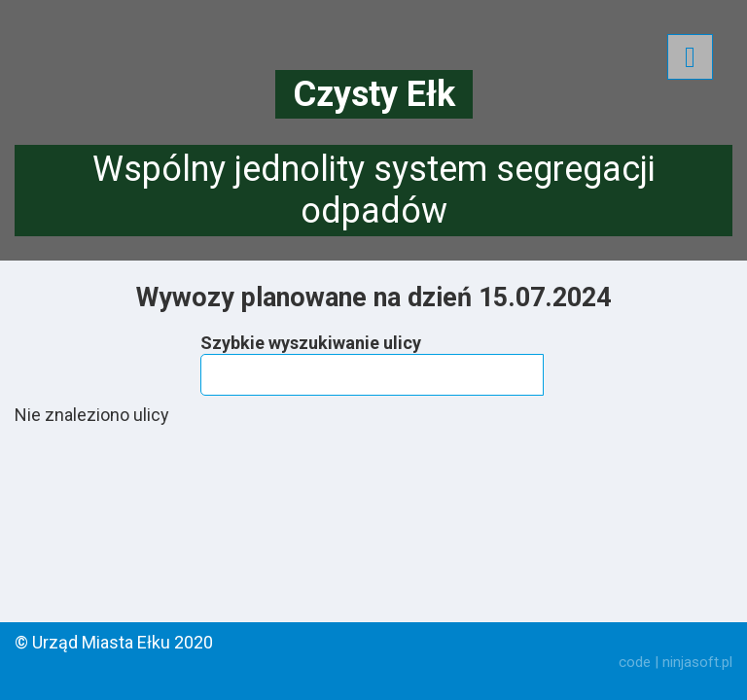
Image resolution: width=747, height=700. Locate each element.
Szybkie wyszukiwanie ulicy (311, 343)
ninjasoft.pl (697, 662)
